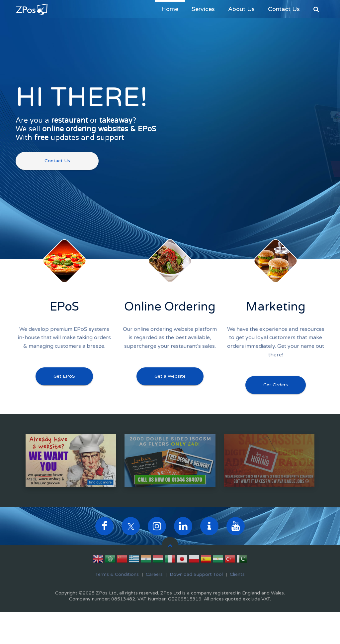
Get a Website (170, 376)
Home (170, 9)
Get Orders (276, 385)
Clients (237, 574)
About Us (241, 9)
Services (203, 9)
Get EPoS (64, 376)
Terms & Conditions (117, 574)
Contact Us (284, 9)
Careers (154, 574)
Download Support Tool (196, 574)
